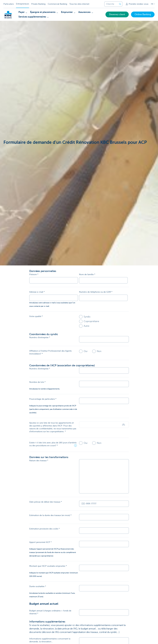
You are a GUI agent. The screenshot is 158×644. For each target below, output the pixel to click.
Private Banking (38, 4)
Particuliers (9, 4)
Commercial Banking (57, 4)
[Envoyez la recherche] (120, 4)
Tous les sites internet (79, 4)
